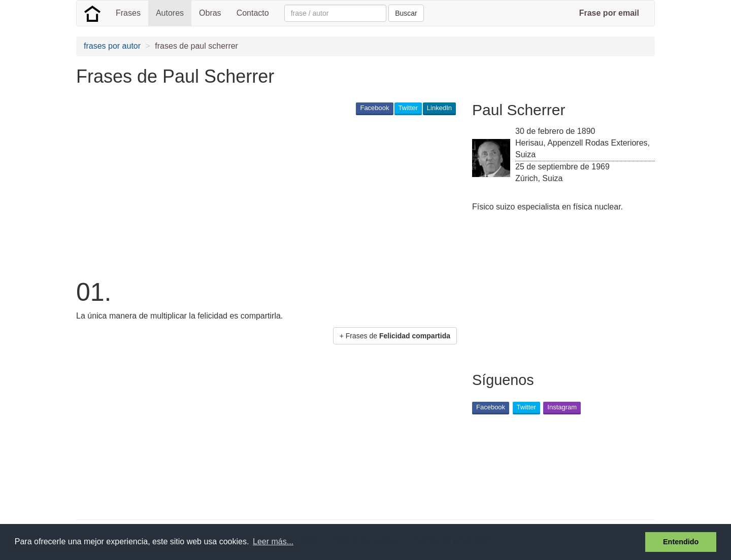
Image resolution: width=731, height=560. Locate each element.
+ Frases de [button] (395, 336)
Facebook (374, 108)
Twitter (408, 108)
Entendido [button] (681, 542)
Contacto (253, 13)
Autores (170, 13)
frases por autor (112, 46)
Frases (128, 13)
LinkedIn (439, 108)
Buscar (406, 13)
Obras (210, 13)
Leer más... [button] (273, 541)
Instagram (562, 407)
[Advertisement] (261, 196)
